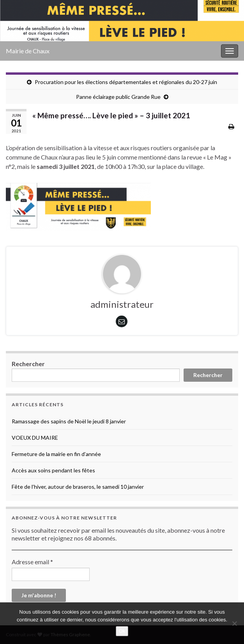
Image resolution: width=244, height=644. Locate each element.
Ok (122, 631)
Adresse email (32, 562)
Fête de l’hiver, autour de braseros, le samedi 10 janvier (78, 487)
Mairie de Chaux (28, 51)
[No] (234, 623)
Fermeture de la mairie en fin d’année (56, 454)
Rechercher (28, 364)
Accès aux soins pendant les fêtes (53, 470)
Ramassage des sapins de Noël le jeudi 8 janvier (69, 421)
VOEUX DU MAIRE (35, 438)
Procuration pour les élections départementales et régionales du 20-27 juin (126, 82)
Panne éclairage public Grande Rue (118, 97)
